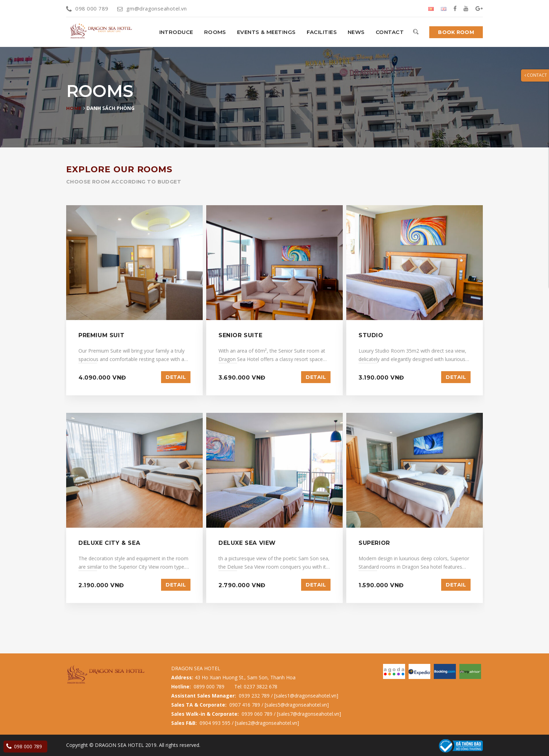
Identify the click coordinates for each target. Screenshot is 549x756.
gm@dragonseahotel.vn (152, 8)
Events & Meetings (266, 32)
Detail (176, 377)
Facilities (322, 32)
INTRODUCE (176, 32)
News (356, 32)
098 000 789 (87, 8)
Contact (390, 32)
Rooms (215, 32)
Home (74, 108)
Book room (456, 32)
